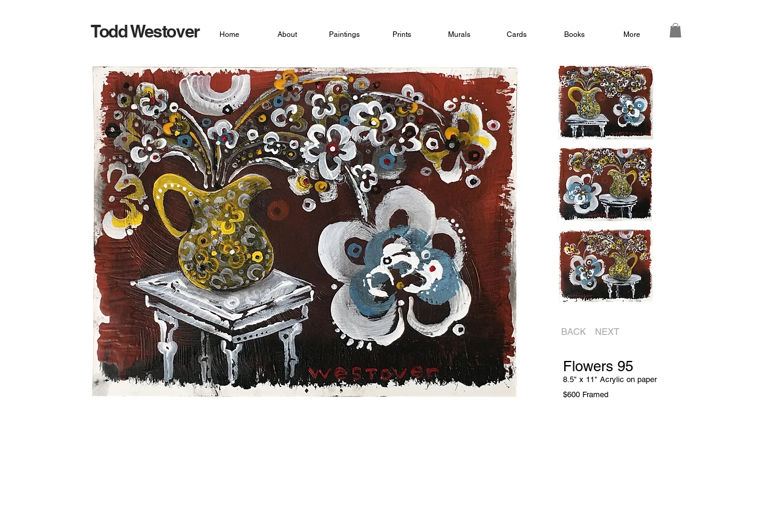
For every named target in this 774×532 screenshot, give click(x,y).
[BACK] (570, 332)
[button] (675, 30)
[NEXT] (611, 332)
